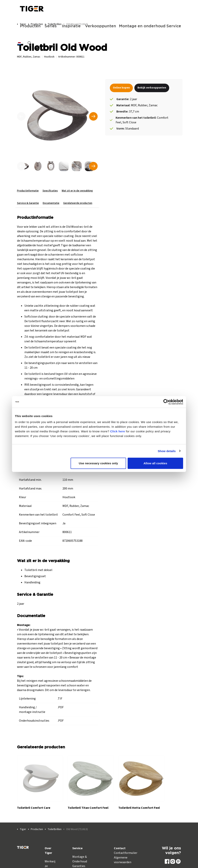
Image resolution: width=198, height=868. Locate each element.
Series (51, 26)
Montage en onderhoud (141, 26)
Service (174, 26)
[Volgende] (93, 116)
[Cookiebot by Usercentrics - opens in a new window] (166, 402)
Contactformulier (126, 853)
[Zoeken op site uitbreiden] (30, 44)
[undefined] (21, 166)
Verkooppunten (100, 26)
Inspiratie (71, 26)
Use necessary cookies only (99, 463)
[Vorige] (21, 116)
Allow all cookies (155, 463)
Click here (118, 431)
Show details (167, 451)
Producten (30, 26)
